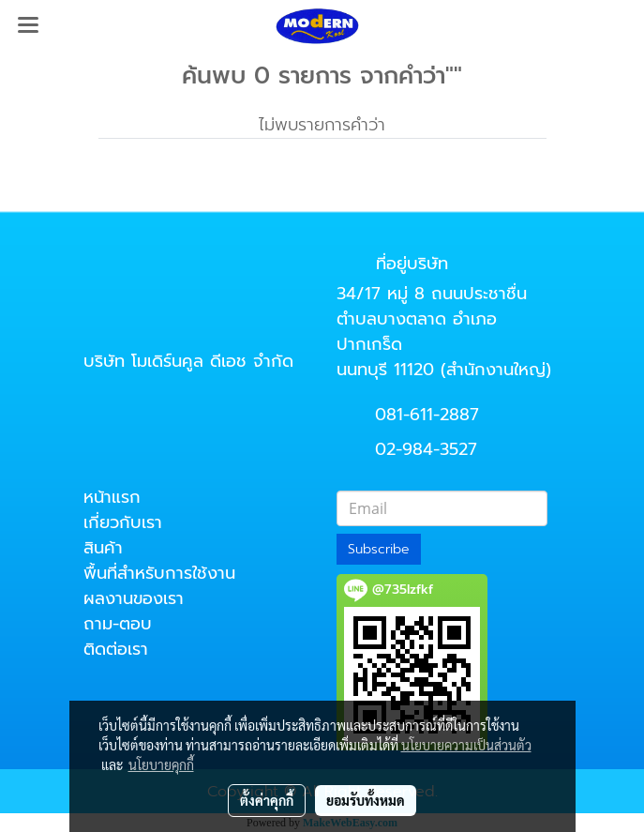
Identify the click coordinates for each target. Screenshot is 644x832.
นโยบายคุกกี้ (161, 764)
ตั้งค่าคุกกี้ (267, 800)
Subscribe (379, 549)
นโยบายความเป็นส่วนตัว (466, 745)
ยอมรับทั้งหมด (366, 800)
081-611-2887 (427, 415)
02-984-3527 (426, 449)
